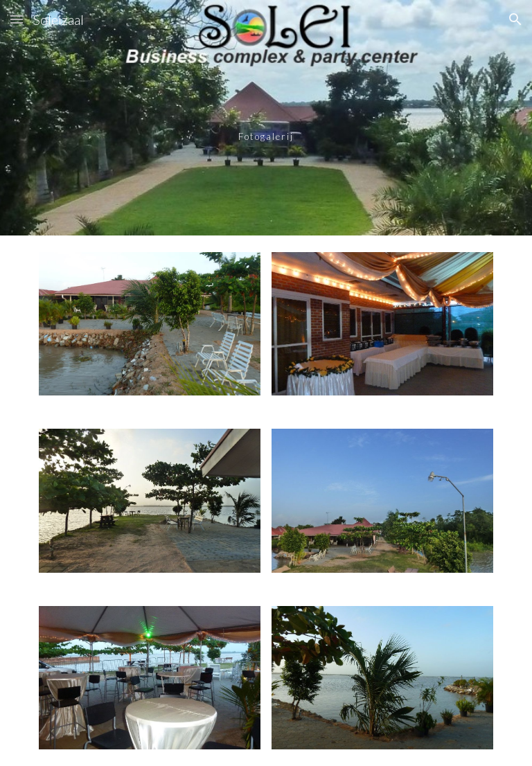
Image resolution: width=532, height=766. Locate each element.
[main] (266, 117)
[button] (17, 19)
